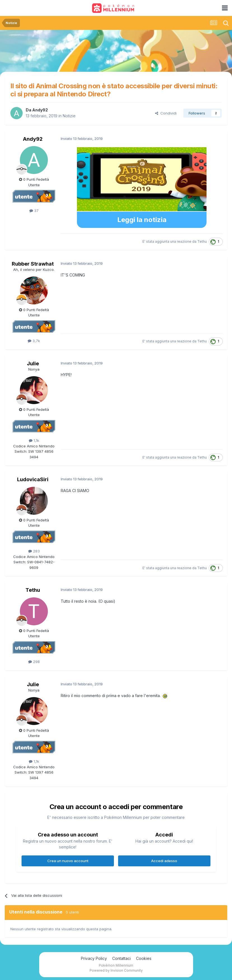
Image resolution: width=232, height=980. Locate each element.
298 (34, 662)
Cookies (144, 958)
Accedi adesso (164, 861)
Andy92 (40, 110)
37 (34, 211)
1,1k (34, 440)
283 (34, 551)
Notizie (69, 116)
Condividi (166, 113)
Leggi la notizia (142, 220)
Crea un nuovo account (68, 861)
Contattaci (121, 958)
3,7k (34, 341)
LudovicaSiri (33, 479)
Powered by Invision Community (116, 970)
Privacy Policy (94, 958)
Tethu (202, 241)
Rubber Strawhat (33, 264)
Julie (33, 363)
